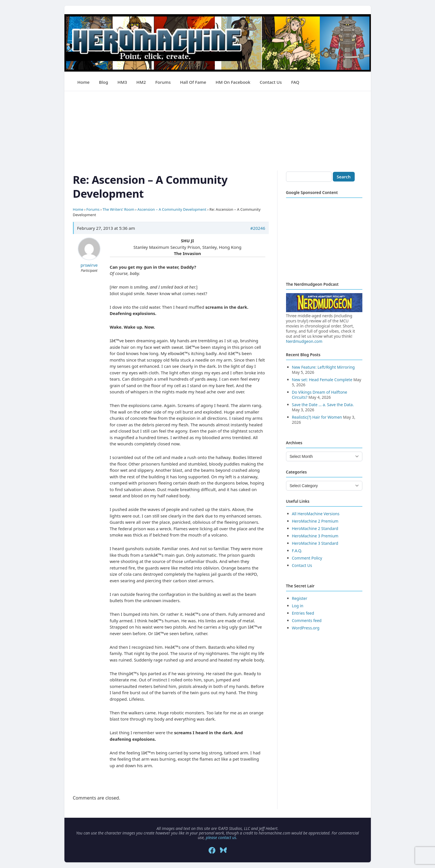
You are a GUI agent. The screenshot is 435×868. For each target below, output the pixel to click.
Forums (163, 82)
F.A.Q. (297, 551)
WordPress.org (306, 628)
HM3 (122, 82)
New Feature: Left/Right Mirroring (323, 367)
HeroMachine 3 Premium (315, 536)
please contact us (221, 837)
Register (300, 598)
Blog (104, 82)
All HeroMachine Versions (316, 514)
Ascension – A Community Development (172, 209)
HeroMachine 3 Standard (315, 543)
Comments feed (307, 620)
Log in (298, 606)
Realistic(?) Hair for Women (317, 417)
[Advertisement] (218, 131)
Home (84, 82)
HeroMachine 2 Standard (315, 528)
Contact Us (271, 82)
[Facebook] (212, 850)
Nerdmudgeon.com (304, 341)
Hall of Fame (193, 82)
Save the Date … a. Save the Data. (323, 405)
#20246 (258, 228)
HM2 (141, 82)
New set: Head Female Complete (322, 380)
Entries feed (303, 613)
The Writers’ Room (119, 209)
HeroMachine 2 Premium (315, 521)
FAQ (295, 82)
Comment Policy (307, 558)
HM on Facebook (233, 82)
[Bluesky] (223, 850)
